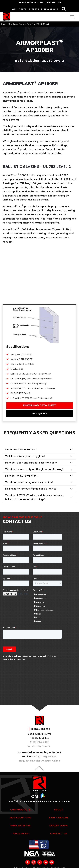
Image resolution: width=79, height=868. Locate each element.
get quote (39, 413)
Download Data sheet (40, 405)
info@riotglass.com (31, 2)
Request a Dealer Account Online (39, 761)
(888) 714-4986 (39, 742)
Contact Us (59, 833)
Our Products (20, 810)
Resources (20, 833)
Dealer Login (58, 825)
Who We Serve (20, 825)
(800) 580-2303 (54, 2)
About (59, 810)
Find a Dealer (59, 818)
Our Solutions (20, 818)
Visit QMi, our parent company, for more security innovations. (39, 801)
